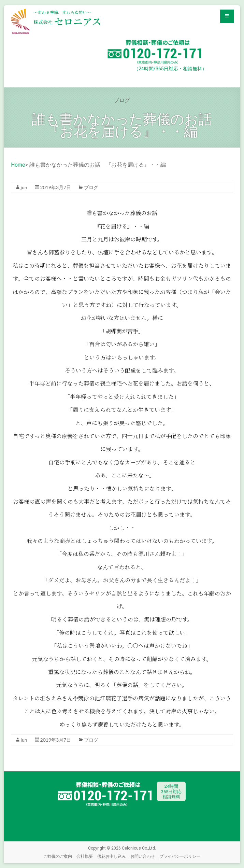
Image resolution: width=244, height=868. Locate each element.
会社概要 (85, 856)
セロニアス (67, 21)
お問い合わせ (143, 856)
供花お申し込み (112, 856)
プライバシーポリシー (180, 856)
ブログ (91, 187)
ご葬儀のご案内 (58, 856)
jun (24, 187)
